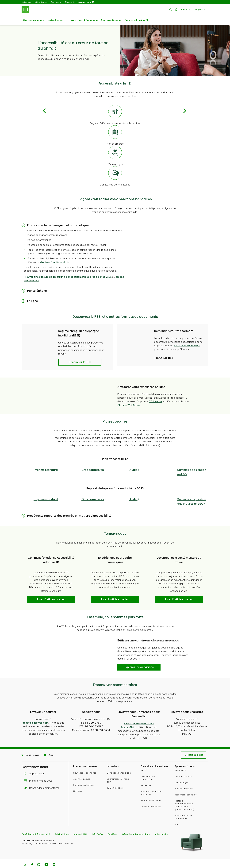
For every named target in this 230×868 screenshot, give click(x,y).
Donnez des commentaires (42, 780)
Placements (70, 2)
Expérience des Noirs (151, 793)
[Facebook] (32, 857)
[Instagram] (39, 857)
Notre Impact (57, 20)
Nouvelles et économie (84, 20)
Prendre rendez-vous (39, 773)
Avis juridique (62, 826)
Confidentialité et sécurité (36, 826)
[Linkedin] (54, 857)
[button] (170, 10)
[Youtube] (46, 857)
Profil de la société (184, 781)
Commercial (56, 2)
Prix (176, 816)
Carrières (78, 783)
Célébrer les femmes (151, 799)
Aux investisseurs (111, 20)
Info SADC (97, 826)
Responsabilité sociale (186, 787)
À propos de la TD (86, 2)
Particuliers (26, 2)
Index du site (161, 826)
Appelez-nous (35, 766)
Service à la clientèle (137, 20)
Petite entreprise (41, 2)
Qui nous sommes (34, 20)
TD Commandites (115, 780)
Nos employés (182, 775)
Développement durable (119, 765)
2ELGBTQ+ (146, 777)
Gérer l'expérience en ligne (136, 826)
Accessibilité (80, 826)
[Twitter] (25, 857)
